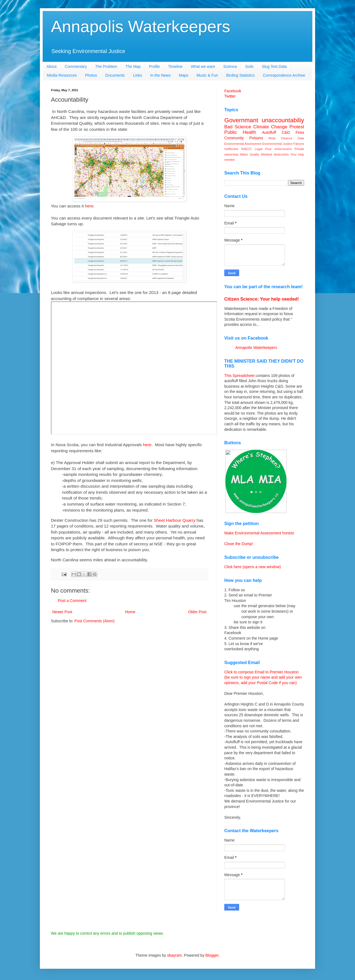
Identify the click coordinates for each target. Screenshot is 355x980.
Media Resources (62, 75)
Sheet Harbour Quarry (175, 520)
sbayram (174, 955)
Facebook (233, 91)
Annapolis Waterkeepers (140, 27)
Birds (272, 138)
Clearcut (286, 138)
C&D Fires (293, 132)
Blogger (212, 955)
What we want (203, 66)
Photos (91, 75)
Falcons (299, 144)
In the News (160, 75)
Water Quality (250, 154)
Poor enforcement (278, 149)
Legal (259, 149)
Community (234, 138)
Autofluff (269, 132)
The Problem (106, 66)
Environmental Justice (277, 144)
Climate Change (270, 127)
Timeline (175, 66)
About (52, 66)
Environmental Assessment (243, 144)
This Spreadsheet (239, 376)
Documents (115, 75)
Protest (297, 127)
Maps (184, 75)
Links (137, 75)
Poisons (256, 138)
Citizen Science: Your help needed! (262, 299)
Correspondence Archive (284, 75)
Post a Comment (72, 601)
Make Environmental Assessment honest (259, 533)
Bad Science (238, 127)
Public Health (240, 132)
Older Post (197, 612)
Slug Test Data (274, 66)
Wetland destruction (275, 154)
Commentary (76, 66)
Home (130, 612)
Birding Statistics (240, 75)
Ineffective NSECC (238, 149)
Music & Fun (207, 75)
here (89, 206)
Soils (249, 66)
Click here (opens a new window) (252, 567)
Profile (154, 66)
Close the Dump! (239, 544)
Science (230, 66)
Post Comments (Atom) (95, 621)
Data (301, 138)
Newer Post (62, 612)
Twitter (230, 96)
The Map (133, 66)
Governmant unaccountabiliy (264, 120)
